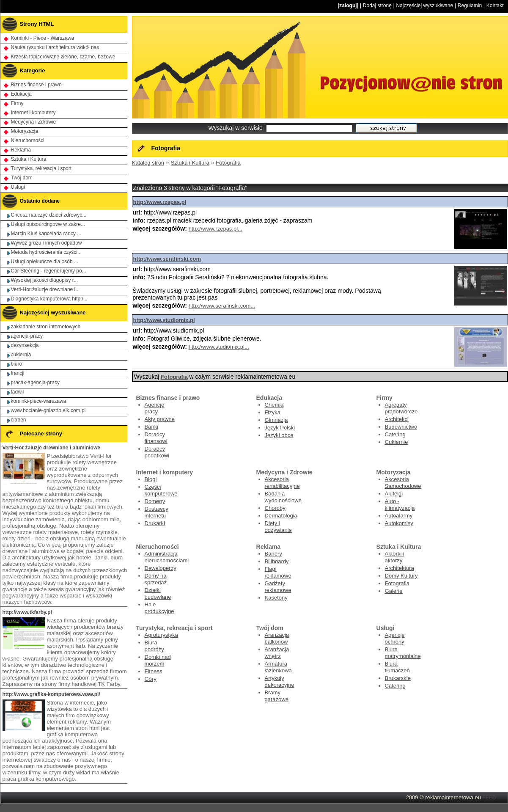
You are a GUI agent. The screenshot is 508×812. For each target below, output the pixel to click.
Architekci (397, 419)
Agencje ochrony (395, 638)
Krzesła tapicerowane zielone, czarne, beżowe (63, 57)
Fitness (154, 671)
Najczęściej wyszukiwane (424, 6)
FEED (489, 798)
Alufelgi (394, 494)
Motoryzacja (25, 131)
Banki (152, 427)
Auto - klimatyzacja (400, 505)
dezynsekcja (25, 345)
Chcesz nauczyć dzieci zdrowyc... (49, 215)
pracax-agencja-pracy (35, 383)
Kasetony (276, 598)
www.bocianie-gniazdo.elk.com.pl (48, 410)
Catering (395, 434)
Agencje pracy (155, 408)
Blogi (151, 479)
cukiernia (21, 355)
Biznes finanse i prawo (36, 85)
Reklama (21, 150)
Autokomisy (399, 523)
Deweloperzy (161, 568)
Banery (273, 554)
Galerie (394, 591)
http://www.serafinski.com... (222, 306)
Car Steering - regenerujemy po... (49, 271)
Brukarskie (398, 678)
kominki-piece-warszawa (39, 401)
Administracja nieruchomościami (167, 557)
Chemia (274, 405)
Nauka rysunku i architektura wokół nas (55, 47)
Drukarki (155, 523)
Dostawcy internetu (157, 512)
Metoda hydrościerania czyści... (46, 252)
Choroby (275, 508)
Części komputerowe (161, 490)
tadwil (18, 392)
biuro (17, 364)
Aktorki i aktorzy (395, 557)
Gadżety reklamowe (278, 587)
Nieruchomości (28, 140)
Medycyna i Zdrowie (34, 122)
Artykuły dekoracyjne (280, 681)
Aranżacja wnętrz (277, 653)
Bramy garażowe (277, 696)
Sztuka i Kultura (190, 163)
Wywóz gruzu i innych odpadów (47, 243)
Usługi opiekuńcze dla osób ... (45, 261)
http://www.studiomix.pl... (219, 347)
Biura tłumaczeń (397, 667)
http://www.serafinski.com (167, 259)
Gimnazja (276, 420)
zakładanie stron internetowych (46, 327)
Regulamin (470, 6)
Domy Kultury (401, 576)
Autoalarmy (399, 516)
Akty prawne (160, 419)
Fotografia (228, 163)
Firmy (17, 103)
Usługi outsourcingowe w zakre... (48, 224)
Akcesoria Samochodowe (403, 483)
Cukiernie (397, 442)
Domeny (155, 501)
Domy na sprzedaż (156, 579)
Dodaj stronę (377, 6)
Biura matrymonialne (403, 653)
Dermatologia (281, 516)
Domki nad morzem (158, 660)
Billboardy (277, 561)
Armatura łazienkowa (278, 667)
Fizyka (273, 412)
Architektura (400, 568)
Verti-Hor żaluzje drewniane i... (45, 289)
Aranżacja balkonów (277, 638)
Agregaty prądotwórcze (401, 408)
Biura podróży (154, 646)
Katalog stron (148, 163)
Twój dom (22, 178)
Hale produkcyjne (159, 608)
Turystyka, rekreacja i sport (41, 168)
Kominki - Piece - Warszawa (43, 38)
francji (18, 373)
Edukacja (21, 94)
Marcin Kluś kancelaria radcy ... (46, 234)
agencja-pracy (27, 336)
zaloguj (348, 6)
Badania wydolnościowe (283, 497)
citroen (19, 420)
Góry (151, 679)
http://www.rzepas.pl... (216, 229)
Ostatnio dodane (31, 201)
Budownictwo (401, 427)
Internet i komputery (33, 113)
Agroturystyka (161, 635)
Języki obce (279, 435)
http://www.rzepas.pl (160, 202)
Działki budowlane (158, 593)
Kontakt (495, 6)
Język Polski (280, 428)
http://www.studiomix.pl (164, 320)
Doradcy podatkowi (157, 452)
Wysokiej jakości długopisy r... (45, 280)
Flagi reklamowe (278, 572)
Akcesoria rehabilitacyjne (282, 483)
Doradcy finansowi (156, 438)
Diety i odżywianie (278, 527)
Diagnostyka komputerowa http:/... (49, 299)
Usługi (18, 187)
